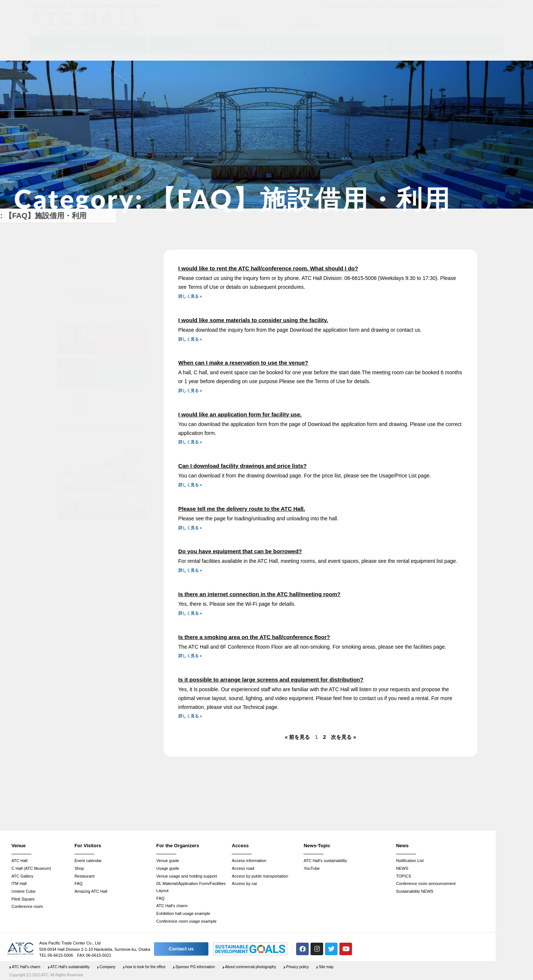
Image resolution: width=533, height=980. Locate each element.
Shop (79, 868)
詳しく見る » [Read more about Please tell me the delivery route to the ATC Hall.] (190, 528)
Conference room (27, 906)
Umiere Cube (24, 891)
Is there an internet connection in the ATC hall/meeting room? (259, 594)
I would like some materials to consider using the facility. (253, 320)
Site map (75, 311)
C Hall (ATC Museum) (31, 868)
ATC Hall (19, 861)
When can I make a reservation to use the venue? (243, 363)
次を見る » (343, 737)
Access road (243, 868)
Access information (249, 861)
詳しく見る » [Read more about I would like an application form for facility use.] (190, 442)
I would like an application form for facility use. (240, 414)
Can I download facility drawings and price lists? (243, 466)
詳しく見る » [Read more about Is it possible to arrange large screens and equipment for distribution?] (190, 716)
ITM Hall (19, 883)
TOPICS (74, 272)
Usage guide (168, 868)
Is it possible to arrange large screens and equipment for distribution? (271, 680)
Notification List (410, 861)
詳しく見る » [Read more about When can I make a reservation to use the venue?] (190, 391)
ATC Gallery (22, 876)
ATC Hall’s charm (172, 906)
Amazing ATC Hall (91, 891)
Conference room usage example (186, 921)
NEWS (73, 262)
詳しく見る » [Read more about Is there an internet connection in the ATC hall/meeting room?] (190, 613)
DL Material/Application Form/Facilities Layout (191, 887)
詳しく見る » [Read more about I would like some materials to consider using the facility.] (190, 339)
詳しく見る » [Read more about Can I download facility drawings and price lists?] (190, 485)
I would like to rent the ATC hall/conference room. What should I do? (268, 268)
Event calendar (88, 861)
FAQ (71, 282)
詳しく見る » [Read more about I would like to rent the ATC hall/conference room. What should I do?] (190, 296)
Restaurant (84, 876)
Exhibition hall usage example (183, 913)
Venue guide (167, 861)
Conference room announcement (98, 302)
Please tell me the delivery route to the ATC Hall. (242, 509)
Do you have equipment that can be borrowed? (240, 551)
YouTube (311, 868)
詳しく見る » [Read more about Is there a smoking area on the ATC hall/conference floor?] (190, 656)
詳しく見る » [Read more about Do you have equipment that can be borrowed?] (190, 570)
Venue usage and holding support (187, 876)
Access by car (244, 883)
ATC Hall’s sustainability (325, 861)
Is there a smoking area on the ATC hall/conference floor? (254, 637)
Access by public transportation (260, 876)
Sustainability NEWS (86, 292)
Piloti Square (23, 899)
